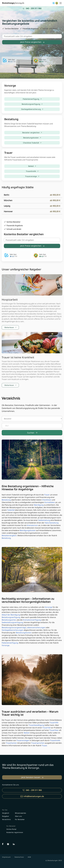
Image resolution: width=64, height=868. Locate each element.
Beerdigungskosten (28, 530)
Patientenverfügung (10, 643)
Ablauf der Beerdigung (11, 615)
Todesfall (11, 510)
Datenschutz (19, 857)
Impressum (6, 857)
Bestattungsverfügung (11, 617)
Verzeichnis (6, 819)
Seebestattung (44, 520)
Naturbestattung (52, 523)
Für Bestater (11, 826)
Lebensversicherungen (36, 627)
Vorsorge (48, 607)
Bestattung (6, 500)
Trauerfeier (54, 730)
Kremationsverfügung (32, 620)
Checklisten (47, 500)
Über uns (18, 816)
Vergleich (6, 813)
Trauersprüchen (38, 743)
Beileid (27, 733)
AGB (29, 857)
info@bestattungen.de (34, 796)
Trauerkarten (11, 743)
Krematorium (32, 525)
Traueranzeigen (23, 740)
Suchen (31, 433)
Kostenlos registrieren (15, 832)
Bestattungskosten (24, 633)
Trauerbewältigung (36, 725)
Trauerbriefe (55, 740)
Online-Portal (11, 829)
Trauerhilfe (54, 723)
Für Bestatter (20, 819)
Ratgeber (6, 816)
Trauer (47, 495)
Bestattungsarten (9, 620)
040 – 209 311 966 (34, 790)
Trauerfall (46, 728)
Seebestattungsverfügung (12, 622)
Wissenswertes (21, 813)
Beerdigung (39, 505)
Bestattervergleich (9, 536)
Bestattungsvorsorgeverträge (14, 627)
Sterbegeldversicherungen (13, 630)
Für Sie (5, 810)
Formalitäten (50, 502)
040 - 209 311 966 (34, 8)
